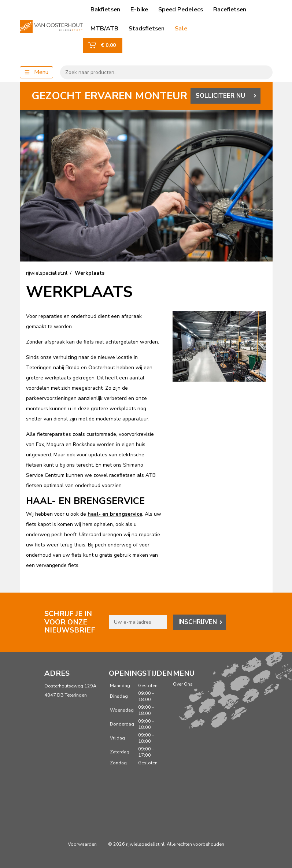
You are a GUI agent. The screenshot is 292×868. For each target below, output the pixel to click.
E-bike (139, 9)
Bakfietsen (105, 9)
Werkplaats (90, 273)
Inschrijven (198, 622)
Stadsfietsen (147, 28)
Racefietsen (230, 9)
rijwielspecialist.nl (47, 273)
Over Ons (183, 684)
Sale (181, 28)
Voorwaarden (82, 844)
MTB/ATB (104, 28)
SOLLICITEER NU (220, 96)
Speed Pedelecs (181, 9)
